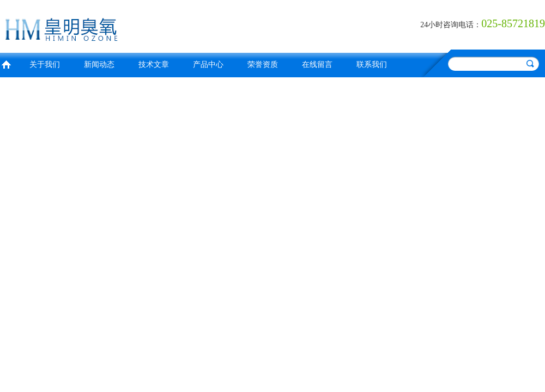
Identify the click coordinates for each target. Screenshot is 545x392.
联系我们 (372, 65)
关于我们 (45, 65)
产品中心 (208, 65)
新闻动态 (99, 65)
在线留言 (317, 65)
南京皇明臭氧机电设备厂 (134, 25)
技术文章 (154, 65)
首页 (6, 63)
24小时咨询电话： (451, 25)
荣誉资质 (263, 65)
